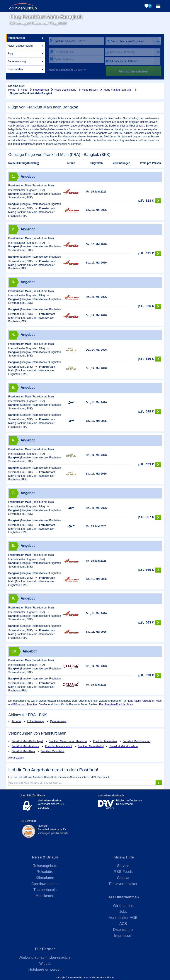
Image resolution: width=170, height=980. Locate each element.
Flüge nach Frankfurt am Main (144, 701)
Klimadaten (45, 878)
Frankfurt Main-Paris (53, 751)
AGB (123, 924)
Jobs (123, 912)
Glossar (123, 878)
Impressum (123, 936)
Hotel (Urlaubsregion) (20, 46)
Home (12, 90)
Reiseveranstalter (123, 884)
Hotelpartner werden (45, 969)
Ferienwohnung (17, 61)
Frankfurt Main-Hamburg (137, 741)
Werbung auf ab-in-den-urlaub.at (45, 957)
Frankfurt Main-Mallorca (25, 746)
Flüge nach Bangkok (25, 705)
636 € (150, 359)
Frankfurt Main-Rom (23, 751)
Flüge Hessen (90, 90)
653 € (150, 465)
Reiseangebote (45, 866)
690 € (150, 675)
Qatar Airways (58, 721)
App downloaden (45, 884)
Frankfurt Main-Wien (105, 741)
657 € (150, 517)
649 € (150, 412)
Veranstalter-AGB (123, 918)
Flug (10, 54)
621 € (150, 254)
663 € (150, 623)
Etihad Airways (36, 721)
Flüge (24, 90)
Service (123, 866)
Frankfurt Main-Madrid (91, 746)
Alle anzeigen (16, 758)
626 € (150, 306)
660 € (150, 570)
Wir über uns (123, 906)
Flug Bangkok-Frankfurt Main (116, 705)
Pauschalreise (17, 38)
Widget (45, 964)
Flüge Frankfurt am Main (118, 90)
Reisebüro (45, 872)
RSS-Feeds (123, 872)
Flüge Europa (41, 90)
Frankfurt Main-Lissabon (123, 746)
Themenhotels (45, 890)
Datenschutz (123, 930)
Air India (16, 721)
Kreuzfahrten (15, 69)
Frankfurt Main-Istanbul (59, 746)
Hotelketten (45, 896)
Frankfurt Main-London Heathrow (68, 741)
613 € (150, 201)
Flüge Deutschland (65, 90)
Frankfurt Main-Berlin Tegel (27, 741)
